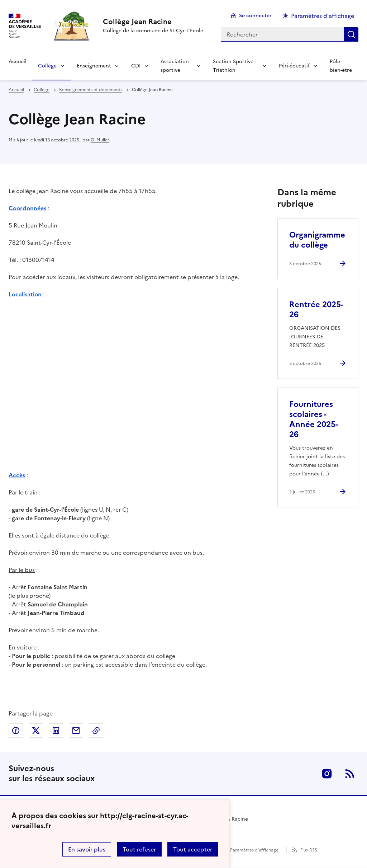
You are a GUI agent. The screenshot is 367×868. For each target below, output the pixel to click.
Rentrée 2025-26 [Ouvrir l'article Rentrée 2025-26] (316, 309)
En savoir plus (87, 849)
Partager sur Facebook (16, 731)
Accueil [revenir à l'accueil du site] (16, 90)
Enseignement (94, 66)
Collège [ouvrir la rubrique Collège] (42, 90)
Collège (47, 66)
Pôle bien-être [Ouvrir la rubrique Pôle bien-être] (341, 66)
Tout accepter (193, 849)
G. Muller (100, 140)
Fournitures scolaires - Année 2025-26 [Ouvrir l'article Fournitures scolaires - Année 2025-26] (314, 419)
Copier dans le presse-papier (96, 731)
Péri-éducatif (294, 66)
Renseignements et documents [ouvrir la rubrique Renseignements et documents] (91, 90)
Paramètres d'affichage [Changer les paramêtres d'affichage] (323, 16)
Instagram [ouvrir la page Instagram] (327, 774)
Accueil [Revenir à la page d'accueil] (18, 62)
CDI (136, 66)
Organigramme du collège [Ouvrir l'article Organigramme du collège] (317, 240)
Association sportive (175, 66)
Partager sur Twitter (36, 731)
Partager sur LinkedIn (56, 731)
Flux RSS (309, 850)
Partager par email (76, 731)
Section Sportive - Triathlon (235, 66)
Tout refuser (139, 849)
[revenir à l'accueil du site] (153, 22)
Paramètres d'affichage (254, 850)
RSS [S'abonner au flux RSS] (350, 774)
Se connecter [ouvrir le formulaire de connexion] (255, 16)
